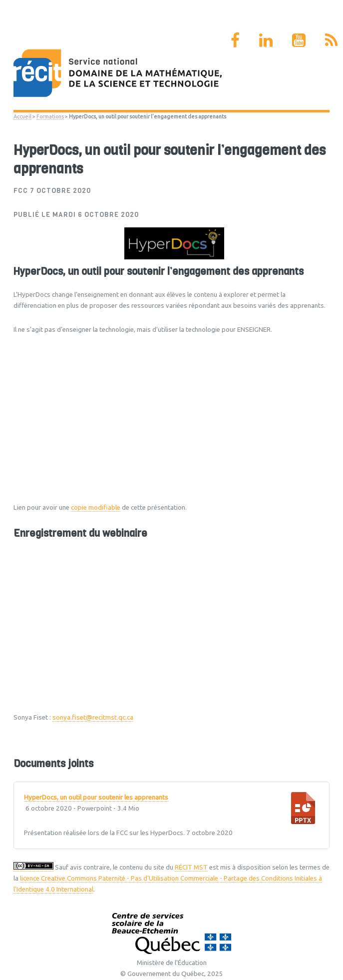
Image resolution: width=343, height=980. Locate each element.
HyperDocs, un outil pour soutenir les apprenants (96, 798)
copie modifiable (96, 507)
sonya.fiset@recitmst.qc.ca (93, 717)
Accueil (22, 116)
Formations (50, 116)
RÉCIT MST (191, 867)
